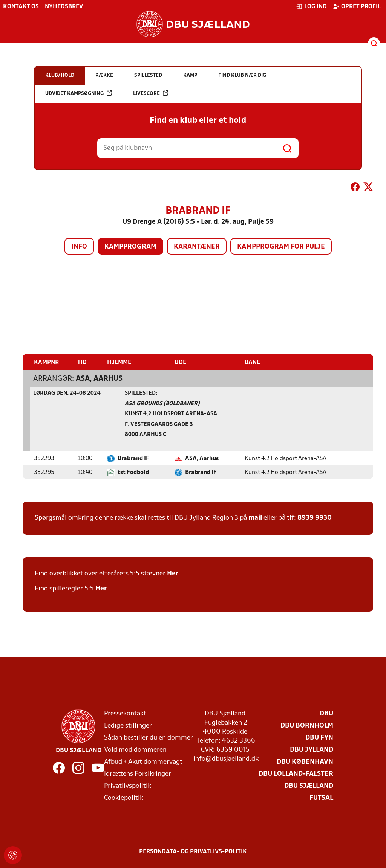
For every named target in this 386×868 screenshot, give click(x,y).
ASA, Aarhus (99, 379)
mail (255, 518)
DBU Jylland (312, 750)
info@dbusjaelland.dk (226, 759)
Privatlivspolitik (128, 786)
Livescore (151, 93)
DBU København (305, 762)
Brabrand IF (133, 459)
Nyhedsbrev (64, 7)
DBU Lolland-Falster (296, 774)
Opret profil (357, 6)
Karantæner (197, 247)
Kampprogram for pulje (281, 247)
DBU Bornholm (307, 726)
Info (79, 247)
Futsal (321, 798)
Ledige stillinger (128, 726)
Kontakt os (21, 7)
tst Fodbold (133, 473)
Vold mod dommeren (135, 750)
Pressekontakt (125, 714)
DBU (326, 714)
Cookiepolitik (124, 798)
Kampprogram (130, 247)
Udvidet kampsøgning (79, 93)
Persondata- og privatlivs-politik (193, 852)
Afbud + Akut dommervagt (143, 762)
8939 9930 (315, 518)
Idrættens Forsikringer (138, 774)
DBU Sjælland (309, 786)
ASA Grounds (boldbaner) (162, 404)
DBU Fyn (319, 738)
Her (173, 574)
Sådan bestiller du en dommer (149, 738)
